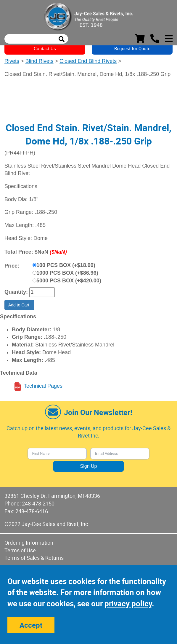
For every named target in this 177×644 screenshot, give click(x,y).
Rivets (12, 61)
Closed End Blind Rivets (88, 61)
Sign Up (89, 466)
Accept (31, 625)
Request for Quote (132, 48)
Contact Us (45, 48)
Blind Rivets (40, 61)
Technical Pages (43, 386)
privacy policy (128, 604)
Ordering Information (29, 543)
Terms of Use (20, 550)
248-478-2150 (38, 503)
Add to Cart (19, 305)
